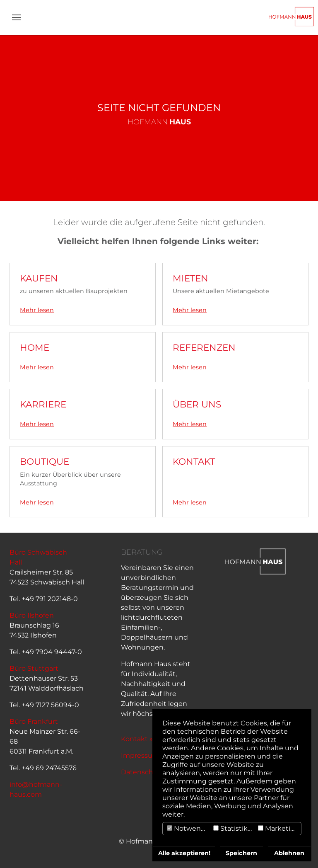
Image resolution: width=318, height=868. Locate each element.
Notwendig (189, 828)
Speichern (241, 853)
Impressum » (143, 755)
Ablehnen (289, 853)
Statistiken (235, 828)
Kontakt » (137, 739)
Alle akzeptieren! (184, 853)
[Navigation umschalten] (17, 17)
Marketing (279, 828)
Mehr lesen (37, 310)
